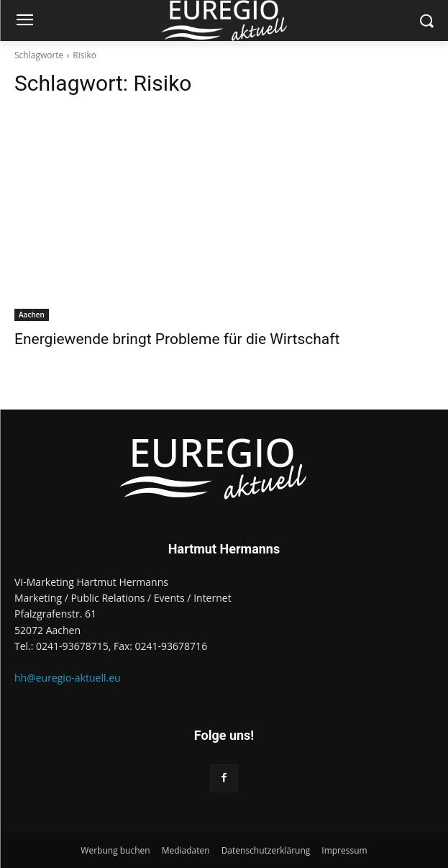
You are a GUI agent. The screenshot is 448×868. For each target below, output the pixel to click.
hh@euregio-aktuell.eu (68, 678)
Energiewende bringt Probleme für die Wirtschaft (177, 339)
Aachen (32, 315)
